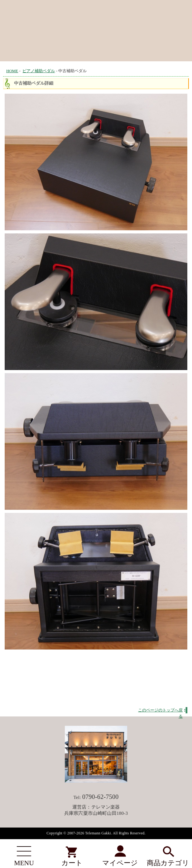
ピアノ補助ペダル (39, 71)
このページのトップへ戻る (160, 711)
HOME (12, 71)
